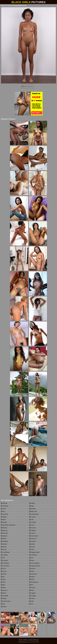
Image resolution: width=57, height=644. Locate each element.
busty (4, 549)
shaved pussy (35, 566)
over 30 (33, 539)
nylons (32, 533)
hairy (3, 593)
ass (3, 511)
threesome (34, 582)
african (4, 503)
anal (3, 509)
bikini (4, 539)
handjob (5, 596)
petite (32, 544)
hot (3, 604)
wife (31, 601)
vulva (32, 598)
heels (4, 598)
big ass (4, 530)
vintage (33, 596)
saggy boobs (34, 552)
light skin (33, 511)
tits (31, 585)
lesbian (33, 509)
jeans (4, 607)
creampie (5, 563)
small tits (33, 574)
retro (32, 549)
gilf (3, 585)
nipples (33, 530)
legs (32, 506)
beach (4, 522)
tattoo (32, 577)
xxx (31, 604)
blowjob (4, 541)
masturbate (34, 514)
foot (3, 582)
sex (31, 558)
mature (32, 517)
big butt (4, 533)
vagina (32, 593)
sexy (32, 560)
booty (4, 547)
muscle (33, 528)
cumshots (5, 566)
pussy (32, 547)
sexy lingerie (34, 563)
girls (3, 588)
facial (4, 574)
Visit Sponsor (27, 87)
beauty (4, 528)
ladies (32, 503)
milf (31, 520)
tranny (32, 588)
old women (34, 536)
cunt (3, 569)
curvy (4, 571)
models (33, 522)
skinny (32, 569)
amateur (5, 506)
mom (32, 525)
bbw (3, 520)
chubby (4, 555)
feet (3, 579)
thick (32, 579)
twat (32, 590)
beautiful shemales (8, 525)
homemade (6, 601)
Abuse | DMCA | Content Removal (28, 640)
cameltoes (5, 552)
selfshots (33, 555)
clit (3, 558)
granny (4, 590)
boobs (4, 544)
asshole (4, 514)
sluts (32, 571)
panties (33, 541)
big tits (4, 536)
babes (4, 517)
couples (4, 560)
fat (3, 577)
